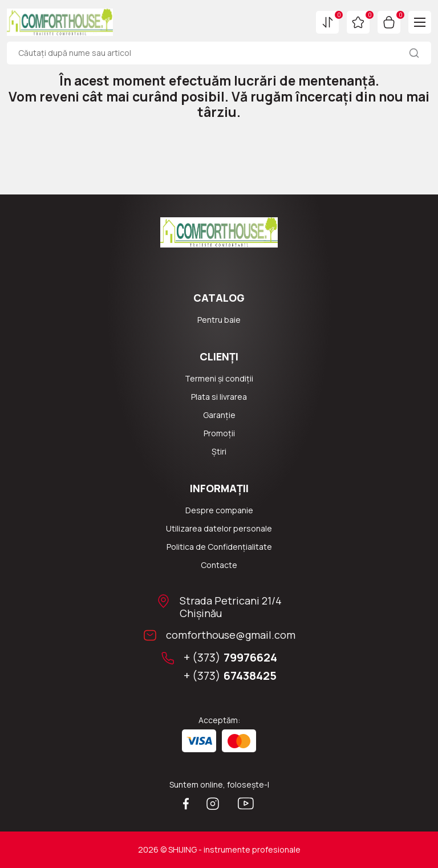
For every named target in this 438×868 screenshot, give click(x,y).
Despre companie (219, 510)
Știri (219, 451)
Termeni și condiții (219, 378)
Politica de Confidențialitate (219, 547)
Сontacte (219, 565)
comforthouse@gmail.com (231, 635)
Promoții (219, 433)
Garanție (219, 415)
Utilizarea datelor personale (219, 528)
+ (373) (230, 658)
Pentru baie (219, 320)
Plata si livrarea (219, 397)
